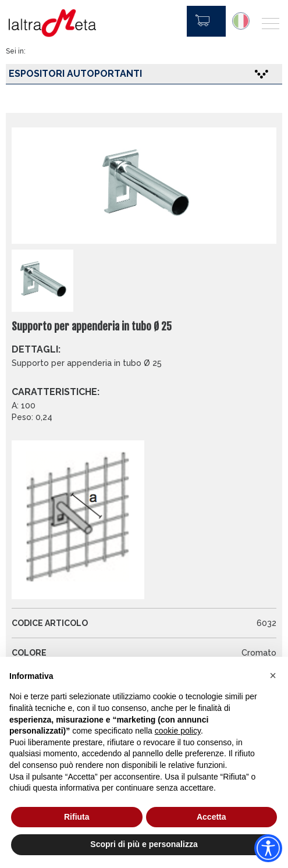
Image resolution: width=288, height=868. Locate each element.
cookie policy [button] (178, 731)
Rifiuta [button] (77, 817)
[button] (273, 675)
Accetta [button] (211, 817)
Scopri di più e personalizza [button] (144, 844)
